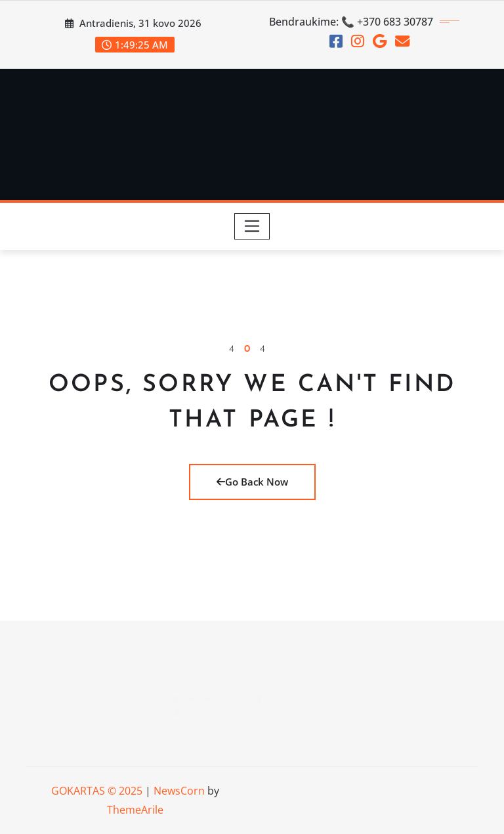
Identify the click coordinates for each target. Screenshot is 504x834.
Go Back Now (252, 482)
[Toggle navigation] (252, 226)
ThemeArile (135, 810)
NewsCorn (179, 791)
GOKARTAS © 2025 (97, 791)
